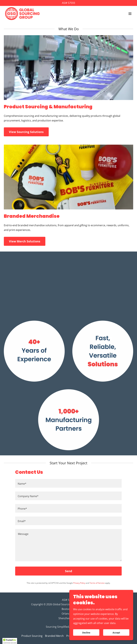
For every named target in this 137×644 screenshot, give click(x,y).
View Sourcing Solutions (26, 132)
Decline (86, 633)
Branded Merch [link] (54, 636)
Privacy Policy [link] (79, 583)
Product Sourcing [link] (32, 636)
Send (68, 571)
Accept (116, 633)
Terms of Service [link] (97, 583)
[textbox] (68, 483)
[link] (22, 14)
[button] (130, 14)
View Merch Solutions (25, 241)
